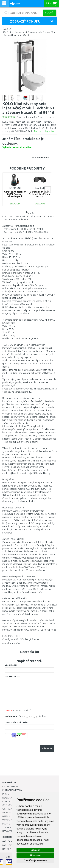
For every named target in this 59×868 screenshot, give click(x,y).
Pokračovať (47, 749)
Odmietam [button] (35, 855)
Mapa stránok (10, 824)
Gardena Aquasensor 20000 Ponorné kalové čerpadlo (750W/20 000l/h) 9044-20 (15, 197)
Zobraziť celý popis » (44, 131)
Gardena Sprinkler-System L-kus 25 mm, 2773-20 (40, 194)
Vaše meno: (11, 665)
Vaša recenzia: (12, 677)
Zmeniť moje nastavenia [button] (35, 860)
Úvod (5, 29)
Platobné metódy (12, 790)
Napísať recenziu (46, 117)
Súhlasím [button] (35, 850)
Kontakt (7, 801)
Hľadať (49, 13)
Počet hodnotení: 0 (26, 117)
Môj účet (8, 845)
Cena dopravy (10, 786)
